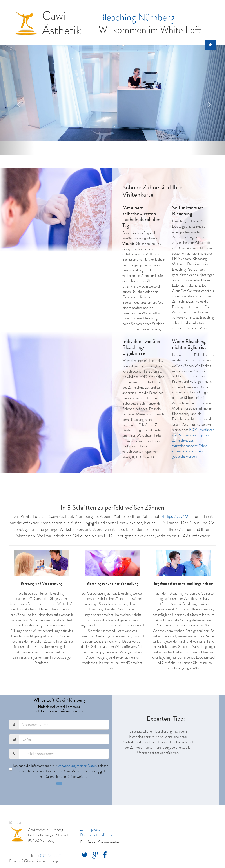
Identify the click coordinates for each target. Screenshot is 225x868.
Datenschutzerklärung (96, 835)
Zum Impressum (92, 829)
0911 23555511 (51, 856)
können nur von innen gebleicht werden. (187, 454)
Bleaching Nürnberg (137, 17)
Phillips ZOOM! (175, 516)
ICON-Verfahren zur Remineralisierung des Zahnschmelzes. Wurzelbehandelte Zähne (193, 438)
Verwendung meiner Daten (77, 766)
